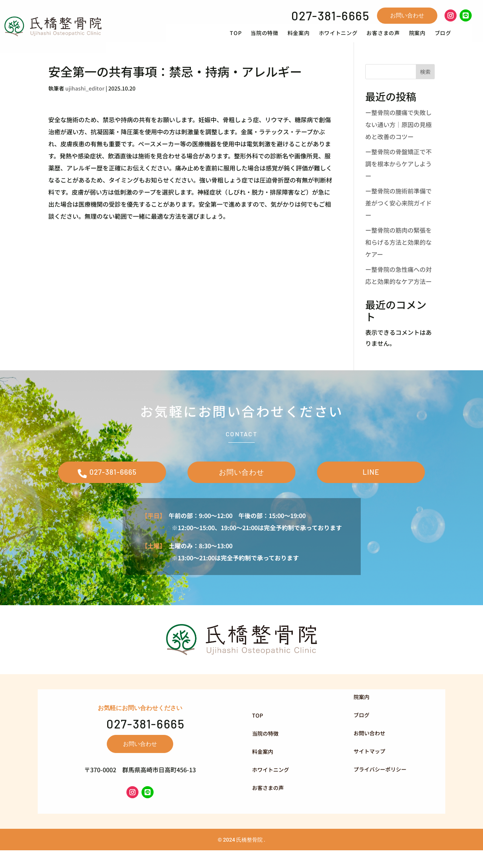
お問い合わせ (407, 15)
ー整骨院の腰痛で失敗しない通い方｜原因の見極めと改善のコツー (398, 135)
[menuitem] (248, 38)
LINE (371, 486)
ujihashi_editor (85, 99)
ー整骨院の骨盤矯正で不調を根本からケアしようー (398, 175)
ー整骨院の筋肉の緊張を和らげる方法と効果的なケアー (398, 253)
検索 (425, 83)
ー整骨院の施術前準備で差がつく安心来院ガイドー (398, 214)
